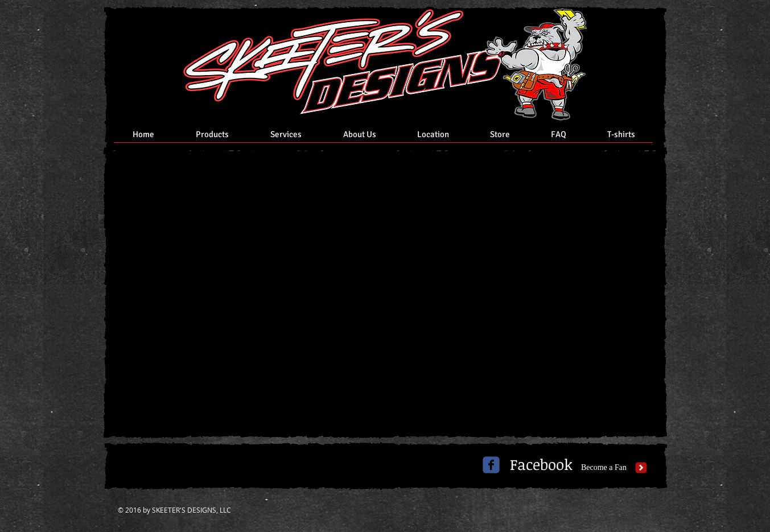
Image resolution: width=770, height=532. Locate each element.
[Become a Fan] (604, 468)
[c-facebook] (491, 465)
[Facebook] (541, 465)
